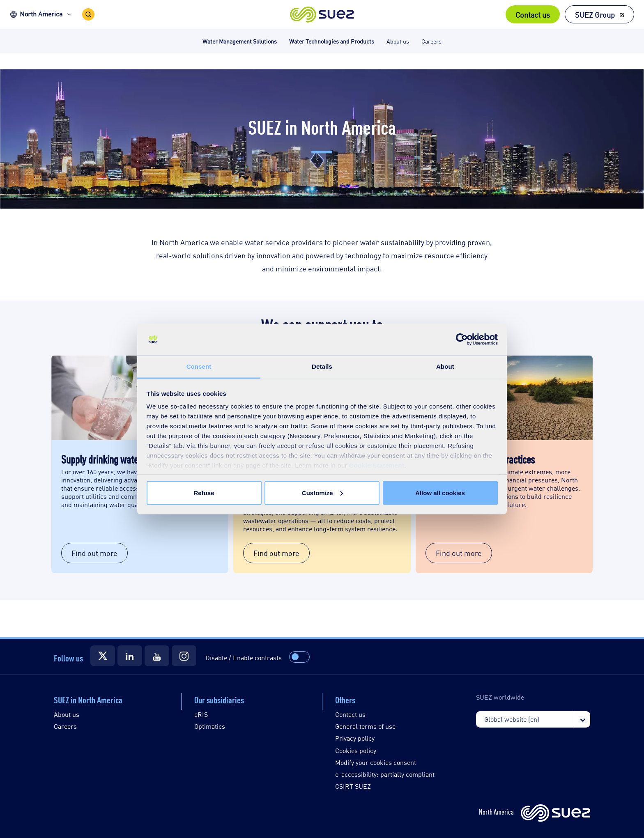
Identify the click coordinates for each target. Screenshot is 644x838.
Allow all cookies (440, 492)
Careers (65, 726)
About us (67, 714)
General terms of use (365, 726)
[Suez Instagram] (184, 656)
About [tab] (445, 366)
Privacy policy (355, 738)
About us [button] (398, 41)
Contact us (533, 14)
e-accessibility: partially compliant (385, 774)
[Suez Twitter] (103, 656)
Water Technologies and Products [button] (332, 41)
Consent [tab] (199, 366)
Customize (322, 492)
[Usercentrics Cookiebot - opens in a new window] (462, 340)
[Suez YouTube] (157, 656)
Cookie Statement (377, 465)
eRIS (201, 714)
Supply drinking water (101, 459)
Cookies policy (356, 750)
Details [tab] (322, 366)
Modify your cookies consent (376, 762)
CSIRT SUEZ (353, 786)
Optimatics (210, 726)
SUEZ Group (595, 14)
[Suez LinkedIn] (130, 656)
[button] (322, 14)
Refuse (204, 492)
